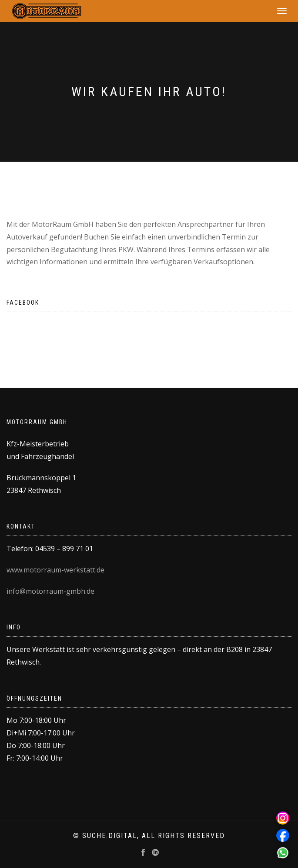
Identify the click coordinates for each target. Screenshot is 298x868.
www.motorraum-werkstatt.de (55, 570)
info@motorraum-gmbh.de (50, 591)
